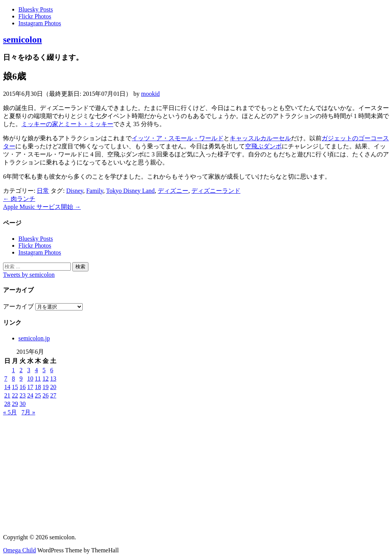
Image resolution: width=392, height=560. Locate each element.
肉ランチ (19, 199)
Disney (75, 191)
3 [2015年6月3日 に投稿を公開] (29, 370)
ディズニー (173, 191)
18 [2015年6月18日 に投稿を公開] (38, 387)
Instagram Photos (40, 23)
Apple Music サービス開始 (42, 207)
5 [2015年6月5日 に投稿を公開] (44, 370)
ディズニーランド (216, 191)
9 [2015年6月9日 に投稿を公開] (21, 379)
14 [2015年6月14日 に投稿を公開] (7, 387)
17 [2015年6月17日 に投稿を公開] (30, 387)
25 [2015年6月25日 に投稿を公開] (38, 395)
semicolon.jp (34, 338)
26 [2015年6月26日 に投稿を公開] (46, 395)
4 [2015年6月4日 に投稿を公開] (36, 370)
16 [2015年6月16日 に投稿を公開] (23, 387)
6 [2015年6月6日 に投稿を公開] (52, 370)
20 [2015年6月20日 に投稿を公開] (53, 387)
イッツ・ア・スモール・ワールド (178, 138)
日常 (43, 191)
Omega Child (20, 550)
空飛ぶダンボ (263, 146)
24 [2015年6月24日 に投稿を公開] (30, 395)
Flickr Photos (35, 16)
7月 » (28, 412)
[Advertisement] (196, 474)
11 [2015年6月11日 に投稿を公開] (38, 379)
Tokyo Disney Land (130, 191)
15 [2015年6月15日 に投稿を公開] (15, 387)
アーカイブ (18, 306)
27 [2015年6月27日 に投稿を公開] (53, 395)
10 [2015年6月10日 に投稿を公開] (30, 379)
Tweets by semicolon (29, 275)
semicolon (22, 39)
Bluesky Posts (36, 9)
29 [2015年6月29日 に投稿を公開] (15, 404)
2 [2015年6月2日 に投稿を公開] (21, 370)
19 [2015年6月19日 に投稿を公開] (46, 387)
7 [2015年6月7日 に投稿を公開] (6, 379)
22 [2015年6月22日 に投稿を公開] (15, 395)
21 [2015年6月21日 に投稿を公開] (7, 395)
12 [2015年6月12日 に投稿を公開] (46, 379)
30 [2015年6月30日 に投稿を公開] (23, 404)
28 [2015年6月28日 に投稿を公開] (7, 404)
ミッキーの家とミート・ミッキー (67, 124)
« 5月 (10, 412)
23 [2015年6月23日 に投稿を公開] (23, 395)
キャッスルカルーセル (260, 138)
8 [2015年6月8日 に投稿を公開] (13, 379)
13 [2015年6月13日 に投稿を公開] (53, 379)
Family (95, 191)
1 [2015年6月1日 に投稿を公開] (13, 370)
